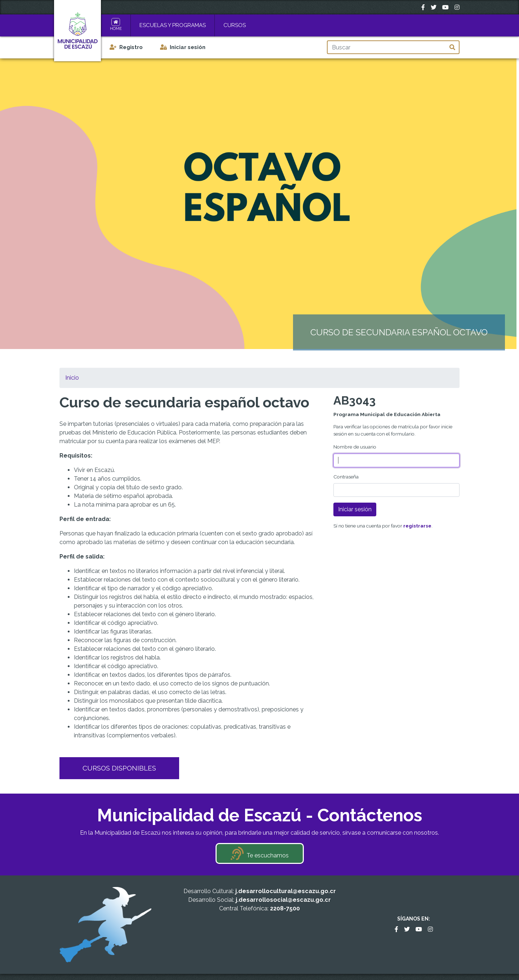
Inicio (72, 378)
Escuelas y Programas (173, 25)
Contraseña (346, 477)
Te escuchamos (268, 855)
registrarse (417, 526)
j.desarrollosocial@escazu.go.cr (283, 900)
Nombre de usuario (355, 447)
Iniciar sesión (188, 47)
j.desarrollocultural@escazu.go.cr (286, 891)
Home (116, 29)
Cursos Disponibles (119, 768)
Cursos (235, 25)
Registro (131, 47)
